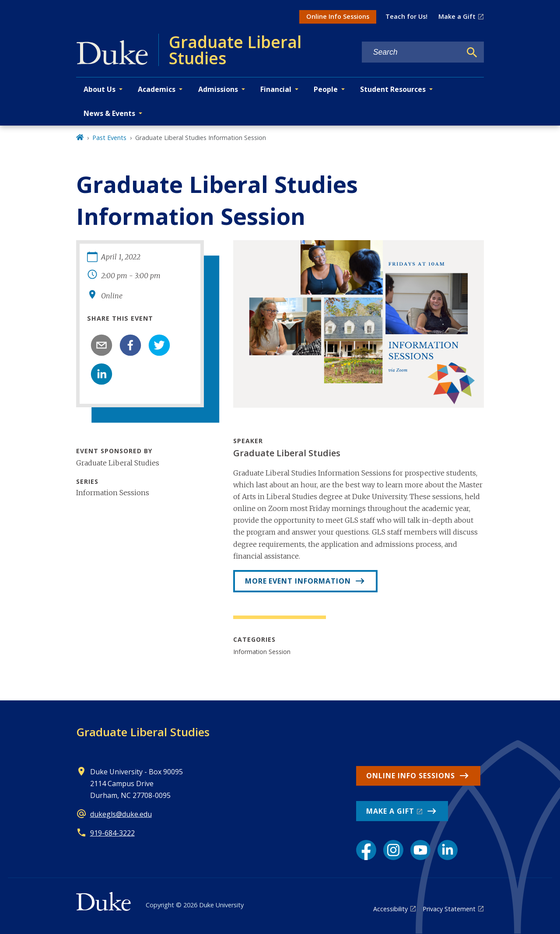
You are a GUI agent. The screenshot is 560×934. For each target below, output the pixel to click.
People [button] (326, 89)
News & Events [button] (109, 113)
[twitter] (159, 345)
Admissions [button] (218, 89)
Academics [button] (157, 89)
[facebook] (130, 345)
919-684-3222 (112, 833)
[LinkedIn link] (448, 850)
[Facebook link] (366, 850)
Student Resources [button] (393, 89)
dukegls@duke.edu (121, 814)
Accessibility (390, 909)
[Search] (472, 52)
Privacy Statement (449, 909)
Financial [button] (276, 89)
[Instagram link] (393, 850)
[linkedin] (101, 374)
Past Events (109, 138)
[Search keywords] (412, 52)
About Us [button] (100, 89)
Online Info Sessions (338, 16)
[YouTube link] (420, 850)
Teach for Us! (406, 16)
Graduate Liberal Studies (143, 732)
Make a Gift (457, 16)
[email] (101, 345)
